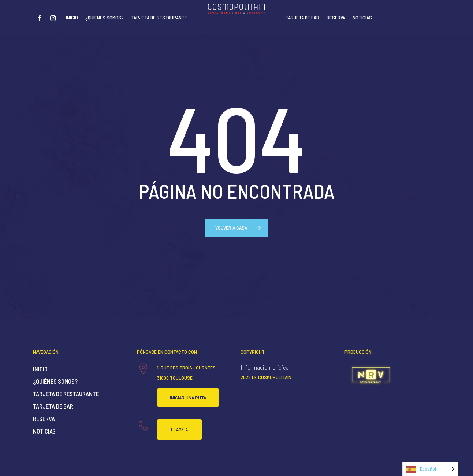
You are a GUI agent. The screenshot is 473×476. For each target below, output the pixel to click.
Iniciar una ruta (188, 397)
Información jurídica (265, 367)
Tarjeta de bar (302, 17)
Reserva (336, 17)
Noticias (362, 17)
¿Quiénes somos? (105, 17)
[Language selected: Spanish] (430, 469)
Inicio (72, 17)
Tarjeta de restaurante (159, 17)
